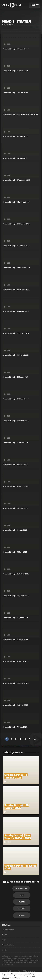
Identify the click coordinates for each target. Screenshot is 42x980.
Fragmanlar (21, 888)
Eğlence (22, 909)
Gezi (22, 895)
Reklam (4, 935)
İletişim (4, 950)
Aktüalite (7, 25)
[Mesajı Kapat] (40, 975)
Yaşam (22, 902)
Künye (4, 940)
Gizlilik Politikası (8, 945)
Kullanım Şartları (8, 929)
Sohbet (22, 915)
